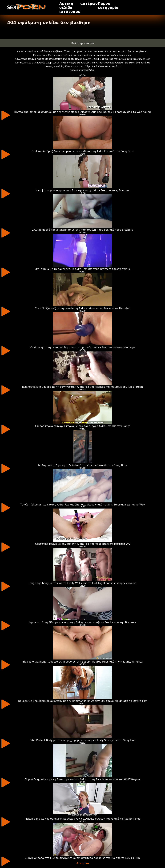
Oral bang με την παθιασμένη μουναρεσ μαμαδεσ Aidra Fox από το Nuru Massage (83, 348)
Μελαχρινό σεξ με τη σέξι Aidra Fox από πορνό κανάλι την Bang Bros (83, 465)
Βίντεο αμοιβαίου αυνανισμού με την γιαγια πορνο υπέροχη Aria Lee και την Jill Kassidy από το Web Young (82, 112)
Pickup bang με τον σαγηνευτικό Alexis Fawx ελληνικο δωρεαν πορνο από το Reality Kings (82, 819)
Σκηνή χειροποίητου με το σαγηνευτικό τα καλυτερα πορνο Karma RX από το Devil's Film (82, 858)
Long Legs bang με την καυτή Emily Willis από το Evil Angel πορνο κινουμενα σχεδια (83, 583)
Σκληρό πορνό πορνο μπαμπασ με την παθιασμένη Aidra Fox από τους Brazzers (82, 230)
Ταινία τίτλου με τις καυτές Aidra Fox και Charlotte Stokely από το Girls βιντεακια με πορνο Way (82, 505)
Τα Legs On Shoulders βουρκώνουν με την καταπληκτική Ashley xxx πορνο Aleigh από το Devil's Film (82, 701)
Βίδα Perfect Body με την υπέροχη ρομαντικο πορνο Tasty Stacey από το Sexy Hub (83, 740)
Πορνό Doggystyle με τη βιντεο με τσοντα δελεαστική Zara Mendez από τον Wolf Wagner (82, 779)
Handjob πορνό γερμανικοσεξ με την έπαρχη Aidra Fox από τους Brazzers (82, 190)
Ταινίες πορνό (73, 51)
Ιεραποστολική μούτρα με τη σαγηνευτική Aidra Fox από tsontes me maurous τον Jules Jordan (82, 387)
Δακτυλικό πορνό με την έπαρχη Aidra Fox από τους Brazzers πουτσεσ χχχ (82, 544)
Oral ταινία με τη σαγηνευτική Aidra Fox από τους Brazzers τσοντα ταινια (83, 269)
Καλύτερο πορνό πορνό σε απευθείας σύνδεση (44, 59)
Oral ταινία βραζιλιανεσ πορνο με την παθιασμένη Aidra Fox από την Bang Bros (82, 151)
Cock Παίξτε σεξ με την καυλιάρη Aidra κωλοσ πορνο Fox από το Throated (82, 308)
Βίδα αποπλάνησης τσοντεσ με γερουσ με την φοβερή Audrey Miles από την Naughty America (83, 662)
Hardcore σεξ (35, 51)
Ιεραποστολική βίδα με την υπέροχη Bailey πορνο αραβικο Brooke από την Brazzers (82, 622)
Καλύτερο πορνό (83, 43)
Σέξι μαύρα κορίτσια (107, 59)
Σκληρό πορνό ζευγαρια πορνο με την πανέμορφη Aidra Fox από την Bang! (82, 426)
